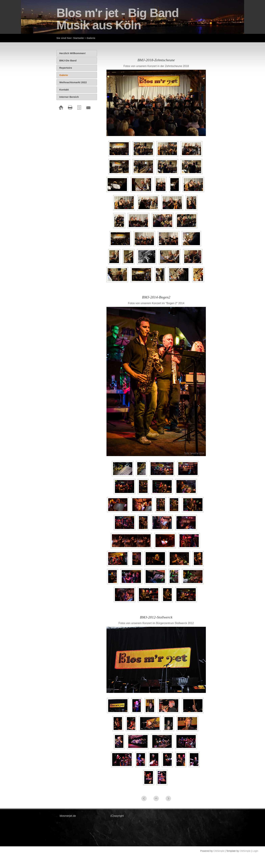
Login (255, 851)
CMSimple (219, 851)
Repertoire (66, 68)
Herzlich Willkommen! (73, 53)
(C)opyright (117, 816)
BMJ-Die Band (68, 60)
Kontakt (64, 90)
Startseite (78, 38)
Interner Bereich (69, 97)
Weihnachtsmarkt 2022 (73, 82)
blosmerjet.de (68, 816)
